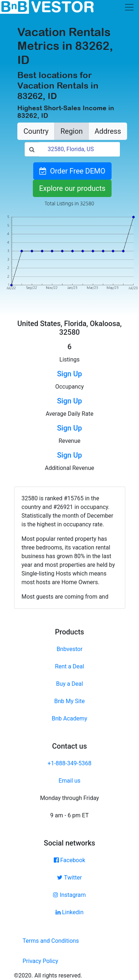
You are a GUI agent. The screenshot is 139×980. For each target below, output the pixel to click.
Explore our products (72, 188)
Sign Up (69, 374)
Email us (69, 781)
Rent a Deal (69, 666)
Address (108, 131)
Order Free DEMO (72, 171)
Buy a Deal (69, 684)
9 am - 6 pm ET (69, 815)
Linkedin (70, 912)
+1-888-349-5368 (69, 763)
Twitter (69, 878)
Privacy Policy (41, 961)
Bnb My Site (69, 701)
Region (71, 131)
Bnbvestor (70, 649)
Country (36, 131)
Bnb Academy (69, 718)
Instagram (69, 895)
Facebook (69, 860)
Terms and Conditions (51, 941)
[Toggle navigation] (129, 7)
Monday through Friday (69, 798)
